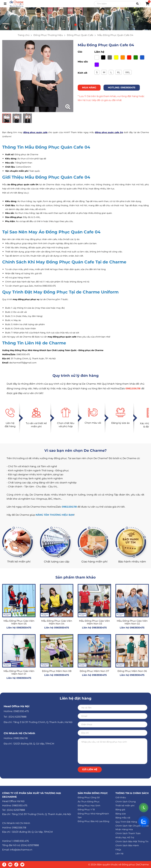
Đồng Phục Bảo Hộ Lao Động (93, 821)
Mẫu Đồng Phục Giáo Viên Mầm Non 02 (132, 622)
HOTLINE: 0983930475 (122, 88)
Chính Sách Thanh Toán (128, 833)
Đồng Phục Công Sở (89, 797)
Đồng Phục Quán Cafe (80, 35)
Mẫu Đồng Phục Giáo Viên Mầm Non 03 (94, 622)
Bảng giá (120, 810)
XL (119, 72)
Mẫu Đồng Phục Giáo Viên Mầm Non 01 (19, 672)
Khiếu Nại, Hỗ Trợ (125, 838)
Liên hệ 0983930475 (19, 628)
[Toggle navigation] (5, 4)
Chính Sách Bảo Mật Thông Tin (132, 841)
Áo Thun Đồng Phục (89, 802)
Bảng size (121, 814)
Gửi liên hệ (90, 769)
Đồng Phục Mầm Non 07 (94, 671)
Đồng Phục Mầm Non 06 (132, 671)
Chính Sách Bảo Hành (127, 845)
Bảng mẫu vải (123, 818)
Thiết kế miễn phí (125, 806)
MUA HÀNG (89, 88)
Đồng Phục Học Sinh (89, 806)
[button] (75, 25)
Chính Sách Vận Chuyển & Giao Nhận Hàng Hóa (132, 828)
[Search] (117, 4)
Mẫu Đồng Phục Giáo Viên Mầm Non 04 (57, 622)
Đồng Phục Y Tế (86, 810)
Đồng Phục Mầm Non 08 (57, 671)
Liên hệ (119, 854)
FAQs (118, 850)
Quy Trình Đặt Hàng (126, 822)
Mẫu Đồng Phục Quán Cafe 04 (115, 35)
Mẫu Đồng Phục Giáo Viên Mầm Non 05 (19, 622)
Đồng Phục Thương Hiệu (48, 35)
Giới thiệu (121, 797)
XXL (128, 72)
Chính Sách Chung (126, 802)
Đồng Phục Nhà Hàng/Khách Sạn (93, 816)
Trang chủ (24, 35)
